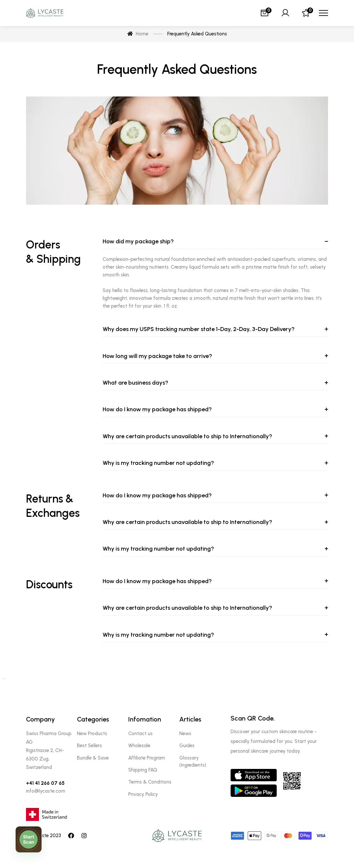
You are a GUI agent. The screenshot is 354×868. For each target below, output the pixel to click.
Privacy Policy (143, 794)
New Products (92, 734)
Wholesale (139, 746)
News (185, 734)
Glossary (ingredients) (193, 761)
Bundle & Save (93, 758)
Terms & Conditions (150, 782)
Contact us (140, 734)
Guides (187, 746)
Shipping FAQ (143, 770)
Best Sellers (89, 746)
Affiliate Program (147, 758)
